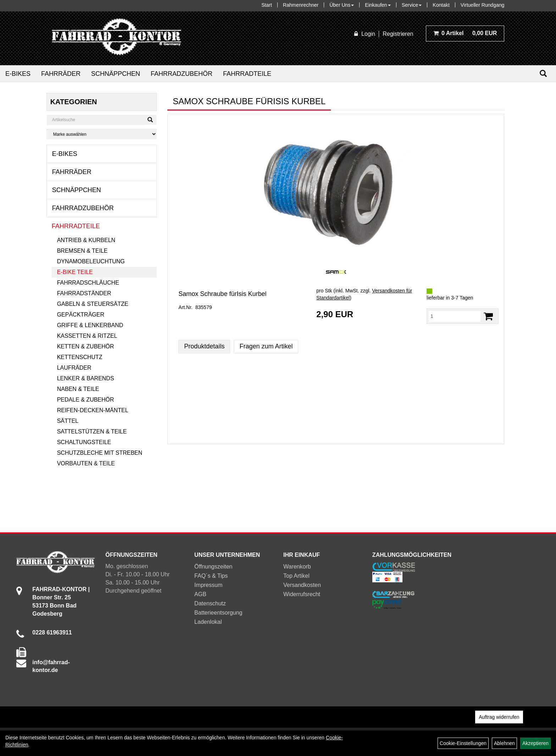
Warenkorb (297, 567)
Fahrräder (61, 74)
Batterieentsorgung (218, 613)
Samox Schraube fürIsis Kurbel (222, 294)
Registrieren (398, 34)
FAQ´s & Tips (211, 576)
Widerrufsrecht (302, 594)
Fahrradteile (247, 74)
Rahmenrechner (301, 5)
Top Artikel (296, 576)
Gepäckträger (81, 315)
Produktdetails (204, 346)
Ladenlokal (208, 622)
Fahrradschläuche (88, 283)
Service (412, 5)
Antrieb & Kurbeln (86, 240)
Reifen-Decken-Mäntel (93, 410)
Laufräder (74, 368)
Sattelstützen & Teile (92, 432)
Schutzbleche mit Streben (100, 453)
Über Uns (342, 5)
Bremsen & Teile (82, 251)
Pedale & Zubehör (86, 400)
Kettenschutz (80, 357)
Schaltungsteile (84, 442)
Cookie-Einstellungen (463, 743)
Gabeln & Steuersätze (93, 304)
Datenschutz (210, 603)
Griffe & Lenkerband (90, 325)
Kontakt (441, 5)
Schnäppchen (116, 74)
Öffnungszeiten (213, 567)
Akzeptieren (535, 743)
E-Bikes (18, 74)
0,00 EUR (465, 33)
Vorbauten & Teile (86, 463)
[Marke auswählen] (102, 134)
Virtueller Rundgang (483, 5)
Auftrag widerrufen (499, 717)
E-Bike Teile (75, 272)
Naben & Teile (78, 389)
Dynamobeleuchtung (91, 261)
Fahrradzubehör (182, 74)
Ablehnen (504, 743)
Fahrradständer (84, 293)
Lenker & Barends (86, 378)
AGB (200, 594)
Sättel (68, 421)
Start (267, 5)
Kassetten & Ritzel (87, 336)
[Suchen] (543, 74)
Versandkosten (302, 585)
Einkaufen (378, 5)
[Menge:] (455, 316)
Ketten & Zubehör (86, 346)
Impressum (208, 585)
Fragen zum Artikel (266, 346)
